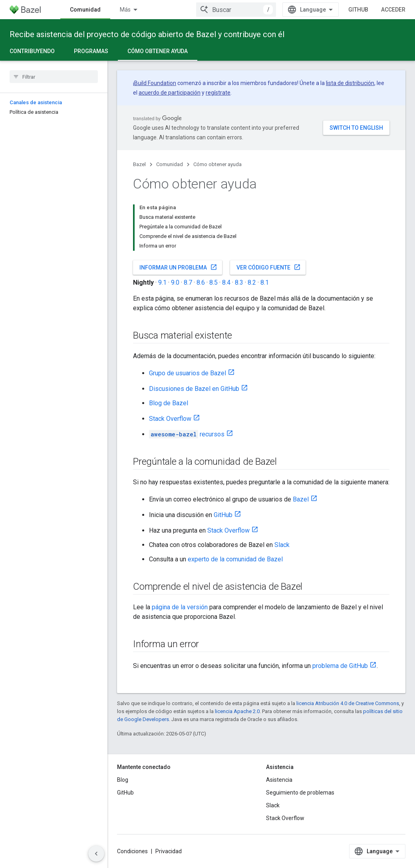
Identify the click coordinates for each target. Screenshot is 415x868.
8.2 (252, 282)
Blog (123, 780)
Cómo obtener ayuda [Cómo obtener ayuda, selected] (158, 51)
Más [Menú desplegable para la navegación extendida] (125, 10)
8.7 (188, 282)
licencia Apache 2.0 (237, 711)
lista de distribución (350, 83)
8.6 (201, 282)
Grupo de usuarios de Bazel (188, 373)
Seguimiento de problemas (300, 793)
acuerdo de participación (170, 93)
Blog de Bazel (169, 403)
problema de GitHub (340, 666)
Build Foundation (155, 83)
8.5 (213, 282)
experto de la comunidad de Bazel (235, 559)
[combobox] (236, 10)
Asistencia (279, 780)
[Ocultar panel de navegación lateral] (96, 854)
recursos (187, 434)
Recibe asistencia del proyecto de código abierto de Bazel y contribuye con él (147, 34)
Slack (282, 545)
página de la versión (180, 607)
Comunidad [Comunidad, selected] (85, 10)
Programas (91, 51)
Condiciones (132, 851)
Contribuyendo (32, 51)
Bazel (139, 164)
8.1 (265, 282)
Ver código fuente (269, 267)
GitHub (358, 10)
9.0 (175, 282)
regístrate (218, 93)
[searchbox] (54, 77)
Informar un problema (178, 267)
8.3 (239, 282)
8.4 (226, 282)
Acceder (393, 10)
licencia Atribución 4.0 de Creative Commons (348, 703)
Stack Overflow (170, 419)
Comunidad (170, 164)
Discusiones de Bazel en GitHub (194, 389)
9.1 (162, 282)
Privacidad (169, 851)
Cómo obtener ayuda (217, 164)
